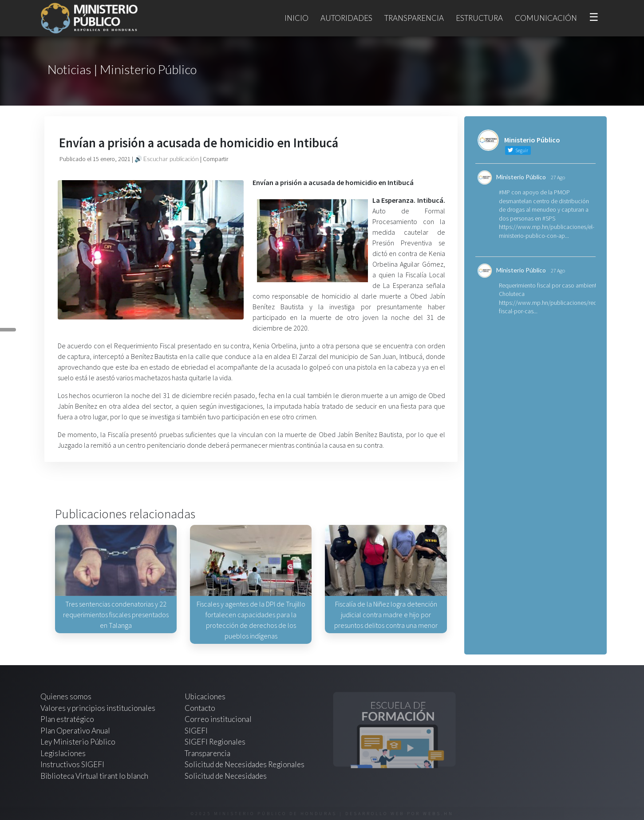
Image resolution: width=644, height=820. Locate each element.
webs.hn (438, 814)
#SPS (549, 218)
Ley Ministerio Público (78, 742)
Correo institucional (218, 719)
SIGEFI (196, 731)
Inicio (296, 18)
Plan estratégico (68, 719)
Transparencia (414, 18)
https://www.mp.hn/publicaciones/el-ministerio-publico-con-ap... (547, 231)
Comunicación (546, 18)
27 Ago (558, 177)
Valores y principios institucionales (98, 708)
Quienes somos (66, 696)
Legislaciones (63, 753)
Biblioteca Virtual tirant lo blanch (94, 776)
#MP (504, 192)
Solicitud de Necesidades (226, 776)
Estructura (479, 18)
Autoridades (346, 18)
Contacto (200, 708)
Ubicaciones (205, 696)
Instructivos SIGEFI (72, 764)
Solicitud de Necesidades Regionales (245, 764)
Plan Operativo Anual (75, 731)
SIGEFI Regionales (215, 742)
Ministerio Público (521, 177)
